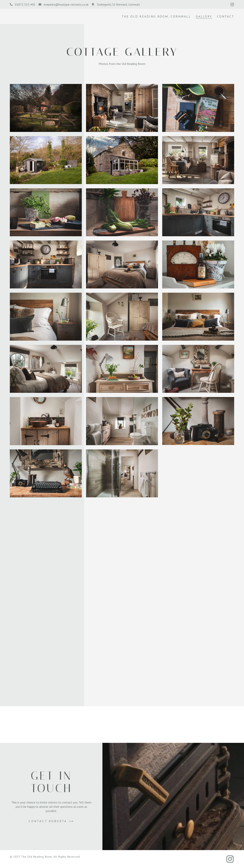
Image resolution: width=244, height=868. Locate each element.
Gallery (204, 16)
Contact (226, 16)
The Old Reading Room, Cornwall (156, 16)
